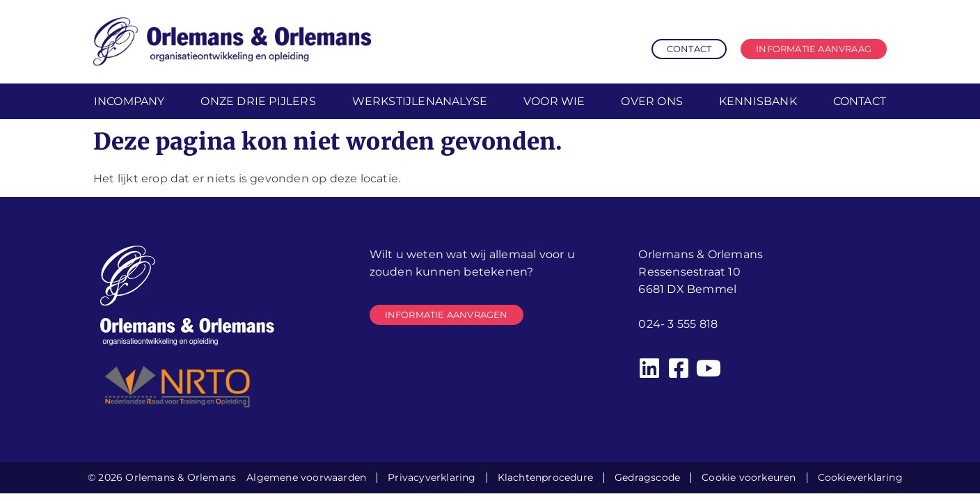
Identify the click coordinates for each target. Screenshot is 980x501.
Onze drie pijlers (258, 101)
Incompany (129, 101)
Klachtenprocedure (545, 477)
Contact (860, 101)
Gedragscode (647, 477)
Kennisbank (758, 101)
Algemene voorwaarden (306, 477)
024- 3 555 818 (678, 324)
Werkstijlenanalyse (420, 101)
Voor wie (554, 101)
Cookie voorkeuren (749, 477)
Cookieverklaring (860, 477)
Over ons (652, 101)
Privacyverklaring (432, 477)
